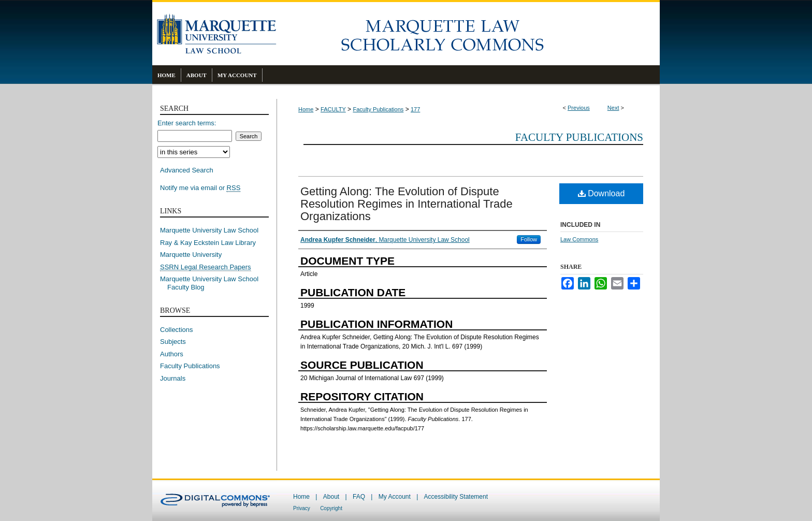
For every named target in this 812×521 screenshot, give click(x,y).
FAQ (359, 497)
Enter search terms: (187, 123)
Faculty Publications (378, 109)
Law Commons (579, 239)
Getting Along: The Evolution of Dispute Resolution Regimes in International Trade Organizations (407, 204)
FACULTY (333, 109)
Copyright (331, 508)
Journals (173, 378)
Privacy (302, 508)
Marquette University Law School (209, 230)
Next (613, 108)
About (331, 497)
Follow (529, 239)
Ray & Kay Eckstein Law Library (208, 243)
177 (415, 109)
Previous (579, 108)
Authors (172, 354)
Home (306, 109)
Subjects (173, 342)
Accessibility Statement (456, 497)
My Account (395, 497)
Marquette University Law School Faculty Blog (213, 283)
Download (601, 193)
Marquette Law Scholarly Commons (468, 34)
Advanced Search (187, 170)
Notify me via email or (200, 188)
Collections (177, 330)
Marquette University (191, 255)
